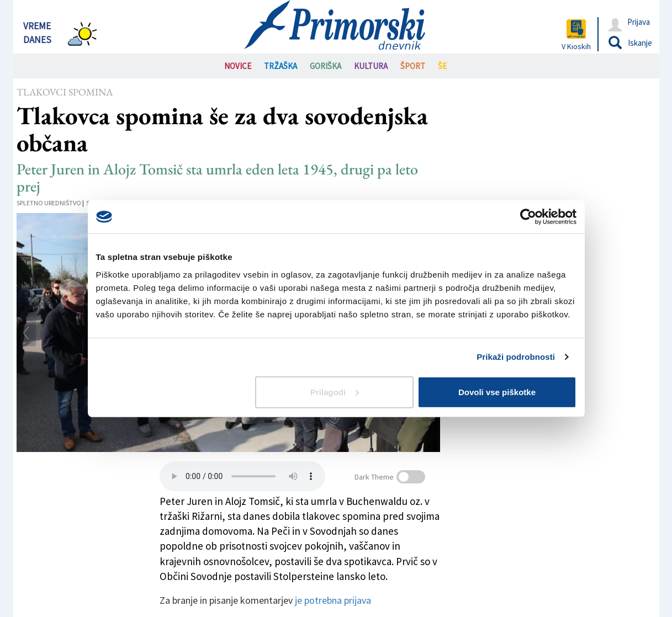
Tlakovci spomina (65, 92)
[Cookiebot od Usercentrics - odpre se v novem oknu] (528, 217)
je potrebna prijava (333, 600)
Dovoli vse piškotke (497, 392)
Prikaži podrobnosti (516, 357)
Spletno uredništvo (49, 203)
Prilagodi (335, 392)
